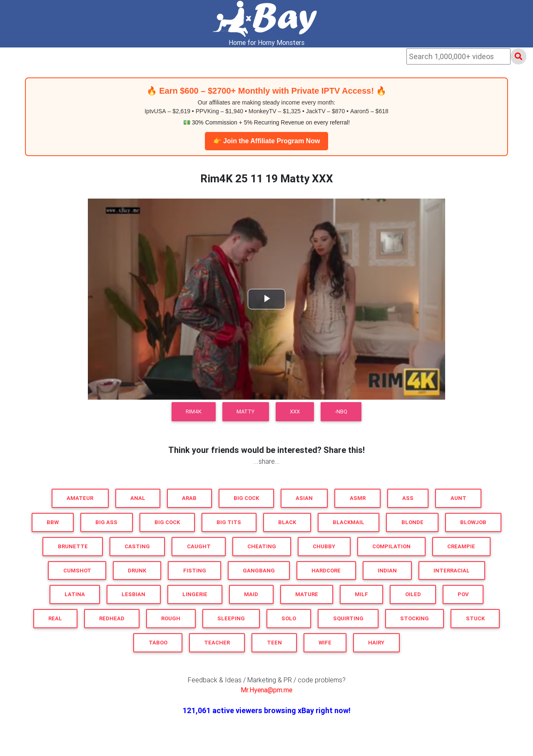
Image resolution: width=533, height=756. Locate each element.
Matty (245, 412)
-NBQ (341, 412)
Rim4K (194, 412)
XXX (295, 412)
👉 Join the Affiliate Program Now (267, 141)
